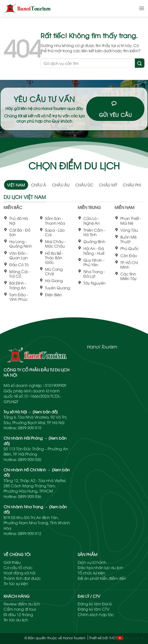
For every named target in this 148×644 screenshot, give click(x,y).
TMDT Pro (116, 638)
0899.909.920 (30, 459)
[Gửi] (140, 63)
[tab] (16, 185)
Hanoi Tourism (102, 346)
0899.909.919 (30, 428)
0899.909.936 (30, 496)
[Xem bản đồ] (45, 412)
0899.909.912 (30, 533)
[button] (142, 8)
